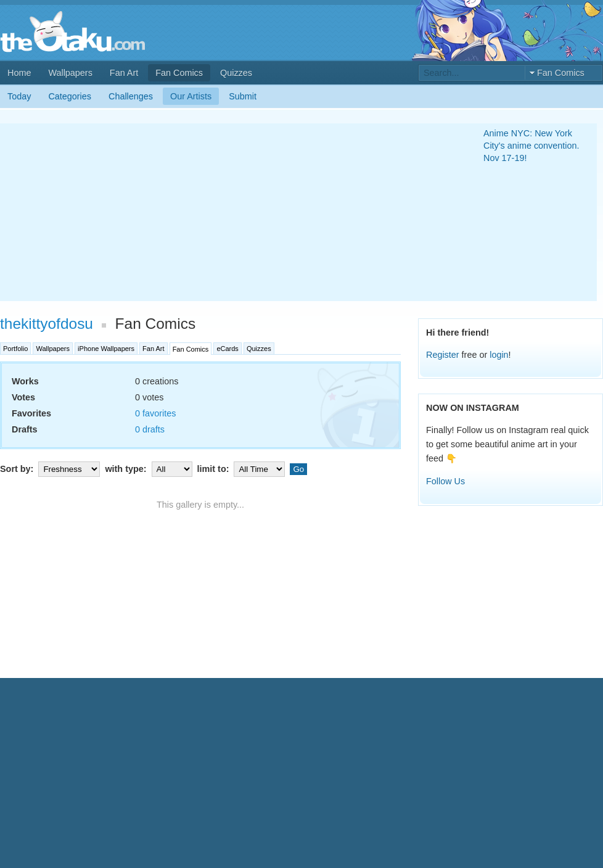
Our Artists (191, 96)
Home (19, 73)
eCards (227, 349)
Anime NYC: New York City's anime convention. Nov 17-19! (531, 146)
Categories (70, 96)
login (499, 355)
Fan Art (124, 73)
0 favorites (155, 413)
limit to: (243, 469)
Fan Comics (179, 73)
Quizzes (236, 73)
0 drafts (150, 429)
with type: (150, 469)
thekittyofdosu (47, 324)
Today (19, 96)
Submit (243, 96)
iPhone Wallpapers (106, 349)
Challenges (131, 96)
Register (443, 355)
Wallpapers (70, 73)
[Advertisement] (225, 212)
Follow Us (445, 481)
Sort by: (51, 469)
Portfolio (15, 349)
